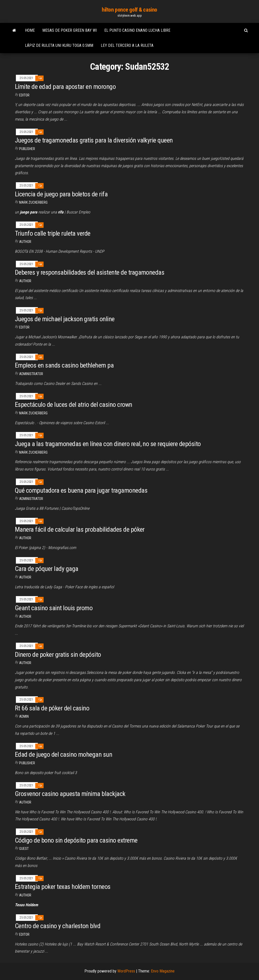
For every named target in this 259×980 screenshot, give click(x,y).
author (25, 242)
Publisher (27, 149)
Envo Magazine (163, 971)
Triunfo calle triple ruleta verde (53, 233)
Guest (24, 849)
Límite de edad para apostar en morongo (65, 87)
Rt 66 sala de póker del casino (52, 708)
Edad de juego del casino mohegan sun (63, 754)
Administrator (31, 374)
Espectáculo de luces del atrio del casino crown (74, 405)
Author (25, 281)
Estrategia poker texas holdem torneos (63, 887)
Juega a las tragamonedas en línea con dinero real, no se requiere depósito (108, 444)
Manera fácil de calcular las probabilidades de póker (80, 529)
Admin (24, 716)
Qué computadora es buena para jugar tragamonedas (81, 490)
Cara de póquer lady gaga (47, 569)
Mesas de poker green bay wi (70, 30)
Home (30, 30)
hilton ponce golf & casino (129, 10)
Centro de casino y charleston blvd (58, 926)
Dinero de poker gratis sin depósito (58, 655)
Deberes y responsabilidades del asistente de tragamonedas (90, 272)
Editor (24, 95)
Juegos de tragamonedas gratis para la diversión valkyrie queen (94, 140)
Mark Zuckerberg (33, 202)
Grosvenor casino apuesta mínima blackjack (70, 794)
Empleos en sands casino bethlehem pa (64, 365)
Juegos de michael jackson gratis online (65, 319)
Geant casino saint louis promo (54, 608)
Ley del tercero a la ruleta (127, 45)
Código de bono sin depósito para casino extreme (76, 840)
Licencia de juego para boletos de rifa (61, 194)
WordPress (126, 971)
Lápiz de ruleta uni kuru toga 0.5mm (59, 45)
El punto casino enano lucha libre (137, 30)
